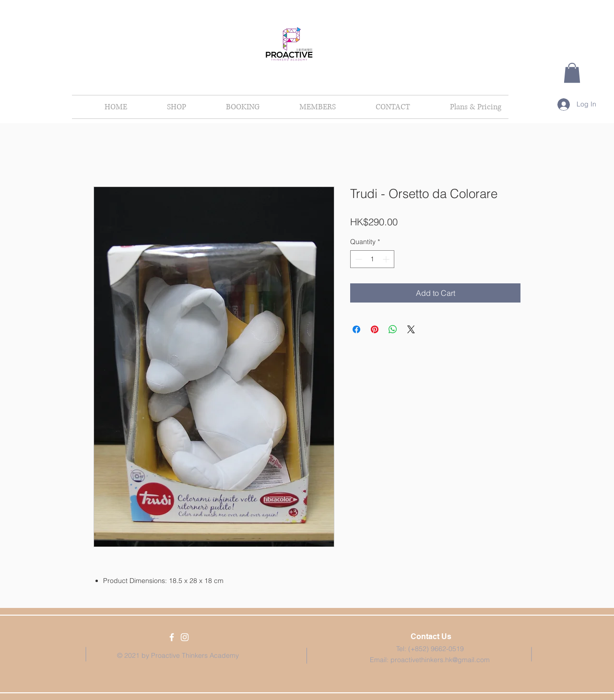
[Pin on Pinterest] (375, 329)
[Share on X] (411, 329)
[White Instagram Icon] (185, 637)
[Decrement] (358, 259)
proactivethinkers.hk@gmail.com (440, 660)
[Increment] (387, 259)
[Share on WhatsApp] (393, 329)
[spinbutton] (372, 259)
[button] (572, 73)
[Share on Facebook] (356, 329)
